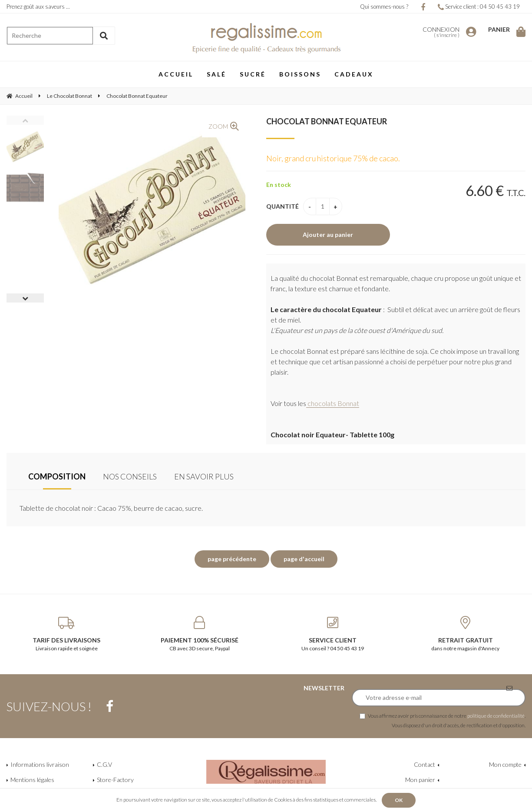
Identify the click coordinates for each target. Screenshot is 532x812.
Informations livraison (40, 764)
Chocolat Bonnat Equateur (327, 121)
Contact (425, 764)
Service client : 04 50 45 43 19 (479, 7)
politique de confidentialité (496, 715)
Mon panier (420, 780)
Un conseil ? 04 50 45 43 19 (333, 634)
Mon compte (505, 764)
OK (399, 800)
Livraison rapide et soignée (66, 634)
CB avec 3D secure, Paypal (199, 634)
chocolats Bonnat (333, 403)
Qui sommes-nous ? (384, 7)
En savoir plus (204, 476)
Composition (57, 476)
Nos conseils (130, 476)
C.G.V (104, 764)
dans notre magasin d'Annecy (466, 634)
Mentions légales (32, 780)
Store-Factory (115, 780)
